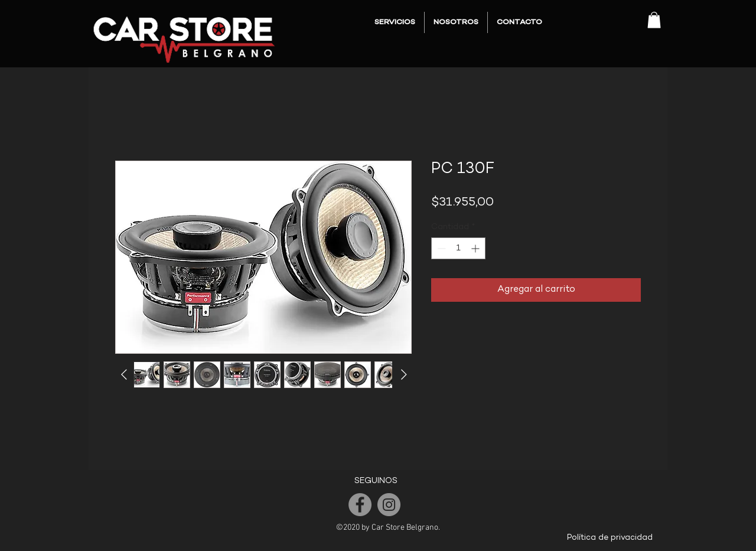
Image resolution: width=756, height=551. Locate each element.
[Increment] (476, 248)
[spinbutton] (458, 248)
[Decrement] (440, 248)
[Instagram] (389, 505)
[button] (654, 20)
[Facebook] (360, 505)
